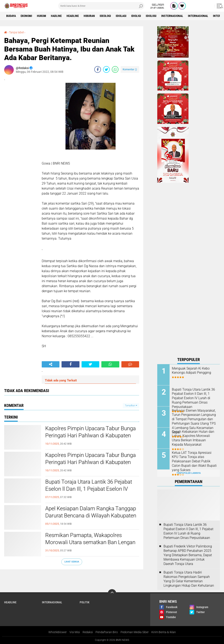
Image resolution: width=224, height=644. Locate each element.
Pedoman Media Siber (135, 632)
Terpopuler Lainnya (189, 473)
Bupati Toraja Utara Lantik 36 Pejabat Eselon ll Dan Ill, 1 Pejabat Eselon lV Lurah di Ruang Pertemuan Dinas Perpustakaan (89, 492)
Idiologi (151, 16)
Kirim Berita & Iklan (164, 632)
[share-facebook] (98, 69)
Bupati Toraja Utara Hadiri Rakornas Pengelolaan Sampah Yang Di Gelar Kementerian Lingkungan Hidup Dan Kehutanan (189, 579)
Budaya (11, 16)
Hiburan (89, 16)
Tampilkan (131, 406)
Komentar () (130, 69)
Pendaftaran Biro (107, 632)
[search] (101, 6)
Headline (73, 16)
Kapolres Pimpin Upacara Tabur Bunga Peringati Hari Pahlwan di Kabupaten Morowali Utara (91, 435)
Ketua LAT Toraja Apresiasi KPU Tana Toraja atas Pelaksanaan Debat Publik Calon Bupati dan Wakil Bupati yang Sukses (194, 461)
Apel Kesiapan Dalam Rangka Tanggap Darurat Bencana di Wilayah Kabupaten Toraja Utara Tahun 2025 (91, 516)
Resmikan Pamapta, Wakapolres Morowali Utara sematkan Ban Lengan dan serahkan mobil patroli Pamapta (90, 542)
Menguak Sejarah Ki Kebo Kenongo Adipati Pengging (191, 371)
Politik (85, 602)
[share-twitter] (106, 69)
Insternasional (172, 16)
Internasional (198, 16)
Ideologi (105, 16)
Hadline (56, 16)
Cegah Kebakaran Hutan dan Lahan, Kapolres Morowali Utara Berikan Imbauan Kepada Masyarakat (193, 438)
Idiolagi (121, 16)
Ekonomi (26, 16)
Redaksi (88, 632)
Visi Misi (75, 632)
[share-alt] (51, 364)
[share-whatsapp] (115, 69)
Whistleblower (58, 632)
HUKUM (42, 16)
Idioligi (136, 16)
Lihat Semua (72, 562)
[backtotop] (112, 593)
